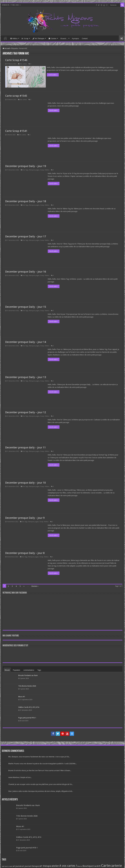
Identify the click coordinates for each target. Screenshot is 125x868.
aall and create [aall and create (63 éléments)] (7, 866)
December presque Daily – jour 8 (25, 552)
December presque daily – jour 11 (25, 447)
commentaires (29, 670)
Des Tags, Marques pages (31, 169)
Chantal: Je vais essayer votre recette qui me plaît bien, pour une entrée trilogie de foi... (41, 784)
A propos (75, 38)
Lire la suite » (54, 75)
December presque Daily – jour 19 (26, 166)
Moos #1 (22, 696)
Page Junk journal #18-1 (27, 717)
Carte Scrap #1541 (16, 130)
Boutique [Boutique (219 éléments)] (88, 865)
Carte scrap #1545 (16, 95)
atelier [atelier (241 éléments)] (55, 865)
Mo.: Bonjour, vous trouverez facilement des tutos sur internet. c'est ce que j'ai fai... (39, 756)
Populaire (17, 670)
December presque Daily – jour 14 (26, 341)
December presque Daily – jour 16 (26, 271)
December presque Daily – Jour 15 (26, 306)
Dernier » (35, 586)
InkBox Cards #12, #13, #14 (29, 707)
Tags (39, 670)
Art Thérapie (38, 38)
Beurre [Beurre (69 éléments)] (80, 866)
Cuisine (52, 38)
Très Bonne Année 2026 (27, 685)
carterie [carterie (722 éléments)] (116, 865)
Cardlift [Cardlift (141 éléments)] (97, 866)
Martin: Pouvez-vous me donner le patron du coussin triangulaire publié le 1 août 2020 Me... (42, 763)
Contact (85, 38)
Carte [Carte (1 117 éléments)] (106, 865)
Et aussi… (64, 38)
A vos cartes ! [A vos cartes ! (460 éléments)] (68, 865)
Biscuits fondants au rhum (28, 675)
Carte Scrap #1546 (16, 60)
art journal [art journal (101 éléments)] (17, 866)
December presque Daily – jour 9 (25, 517)
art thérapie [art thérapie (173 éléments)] (45, 866)
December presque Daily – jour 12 (26, 412)
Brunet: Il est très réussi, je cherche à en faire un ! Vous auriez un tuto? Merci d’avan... (40, 770)
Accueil (5, 38)
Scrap (25, 38)
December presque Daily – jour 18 (26, 201)
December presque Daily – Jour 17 (26, 236)
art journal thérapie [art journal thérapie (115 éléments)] (30, 866)
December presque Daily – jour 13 (26, 377)
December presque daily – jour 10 (25, 482)
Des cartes (23, 64)
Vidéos (14, 38)
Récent (7, 670)
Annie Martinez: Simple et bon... (20, 777)
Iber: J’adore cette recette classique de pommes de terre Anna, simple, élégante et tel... (41, 791)
